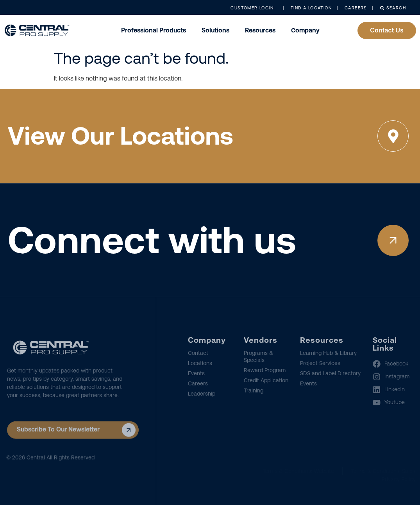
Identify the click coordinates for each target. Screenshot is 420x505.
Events (196, 373)
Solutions (215, 30)
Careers (198, 383)
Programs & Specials (258, 356)
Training (254, 390)
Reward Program (265, 370)
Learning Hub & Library (328, 353)
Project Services (320, 363)
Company (305, 30)
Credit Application (266, 380)
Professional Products (154, 30)
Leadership (202, 394)
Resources (260, 30)
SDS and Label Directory (330, 373)
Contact (198, 353)
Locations (200, 363)
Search (393, 8)
